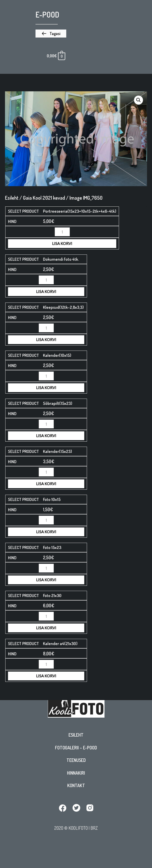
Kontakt (76, 785)
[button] (51, 34)
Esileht (76, 735)
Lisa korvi (62, 243)
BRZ (94, 828)
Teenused (76, 760)
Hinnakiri (76, 773)
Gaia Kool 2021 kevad (44, 198)
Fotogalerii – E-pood (76, 748)
